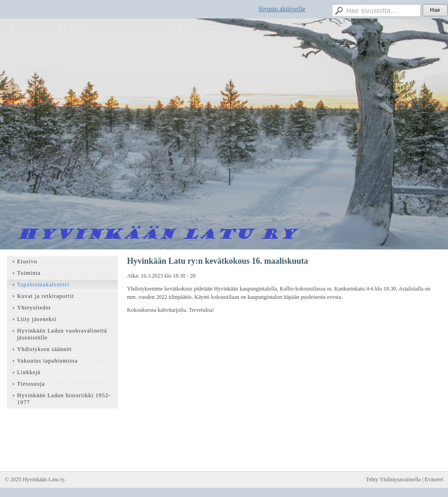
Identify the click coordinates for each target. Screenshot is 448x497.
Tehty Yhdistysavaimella (393, 479)
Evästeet (434, 479)
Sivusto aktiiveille (282, 9)
